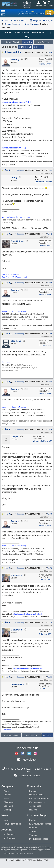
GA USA (42, 689)
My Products (10, 838)
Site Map (30, 853)
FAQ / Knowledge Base (40, 824)
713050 (49, 429)
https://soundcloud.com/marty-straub (28, 614)
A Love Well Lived (14, 52)
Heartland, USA (45, 64)
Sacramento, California (44, 182)
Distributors (9, 802)
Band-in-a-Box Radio (39, 798)
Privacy (20, 853)
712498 (49, 52)
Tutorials (33, 835)
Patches (33, 820)
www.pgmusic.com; (9, 850)
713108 (49, 514)
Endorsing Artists (37, 802)
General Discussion (13, 24)
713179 (49, 623)
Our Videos (6, 730)
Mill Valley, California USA (42, 441)
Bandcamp (6, 362)
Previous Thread (11, 42)
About (6, 791)
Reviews (33, 810)
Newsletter (30, 760)
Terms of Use (9, 853)
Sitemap (8, 810)
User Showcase (32, 24)
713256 (49, 677)
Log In (48, 21)
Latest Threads (22, 33)
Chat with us (25, 776)
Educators (8, 806)
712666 (49, 283)
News (6, 820)
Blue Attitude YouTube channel (14, 277)
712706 (49, 334)
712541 (49, 234)
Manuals (33, 828)
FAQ (27, 37)
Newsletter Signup (12, 824)
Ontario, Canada (45, 245)
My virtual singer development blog (16, 217)
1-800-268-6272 (26, 14)
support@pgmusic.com (42, 850)
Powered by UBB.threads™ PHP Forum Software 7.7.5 (27, 860)
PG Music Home (9, 21)
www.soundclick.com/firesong (14, 148)
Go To (38, 47)
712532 (49, 170)
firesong (19, 170)
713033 (49, 382)
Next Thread (44, 42)
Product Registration (39, 839)
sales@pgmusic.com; (25, 850)
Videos (33, 831)
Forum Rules (38, 33)
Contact (7, 795)
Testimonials (35, 806)
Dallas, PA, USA (45, 580)
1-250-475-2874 (38, 14)
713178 (49, 568)
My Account (9, 834)
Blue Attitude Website (10, 274)
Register (35, 21)
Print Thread (25, 47)
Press (6, 798)
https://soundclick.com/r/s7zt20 (16, 102)
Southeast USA (45, 345)
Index (28, 42)
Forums (23, 21)
